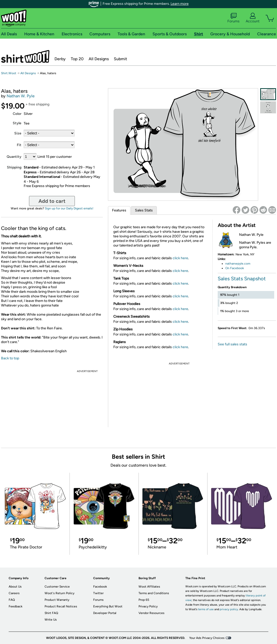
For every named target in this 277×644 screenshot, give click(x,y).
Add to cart (52, 201)
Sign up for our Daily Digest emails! (69, 208)
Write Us (51, 620)
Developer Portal (105, 613)
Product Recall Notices (61, 606)
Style (17, 123)
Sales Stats (144, 210)
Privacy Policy (148, 606)
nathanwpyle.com (238, 264)
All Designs (99, 59)
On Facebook (235, 268)
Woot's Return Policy (59, 593)
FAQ (12, 600)
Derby (60, 59)
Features (119, 210)
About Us (15, 587)
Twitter (98, 593)
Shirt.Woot (25, 56)
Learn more (180, 4)
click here (180, 258)
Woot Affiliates (149, 587)
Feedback (16, 606)
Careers (14, 593)
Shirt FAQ (51, 613)
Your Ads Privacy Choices (207, 638)
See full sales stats (232, 344)
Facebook (100, 587)
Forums (233, 18)
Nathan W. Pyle (21, 96)
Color (17, 114)
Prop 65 (144, 600)
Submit (120, 59)
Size (18, 133)
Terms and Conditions (154, 593)
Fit (19, 145)
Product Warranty (57, 600)
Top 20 (77, 59)
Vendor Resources (151, 613)
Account (253, 18)
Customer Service (57, 587)
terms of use (206, 609)
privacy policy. (229, 609)
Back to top (10, 358)
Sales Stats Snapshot (242, 279)
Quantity (14, 157)
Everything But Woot (108, 606)
